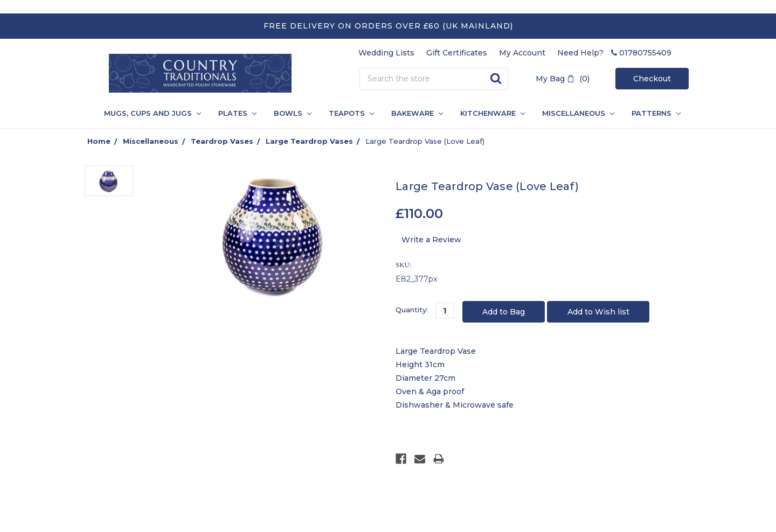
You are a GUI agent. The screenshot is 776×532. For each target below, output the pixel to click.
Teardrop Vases (222, 141)
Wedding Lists (386, 53)
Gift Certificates (457, 53)
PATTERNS (652, 113)
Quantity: (412, 310)
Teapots (351, 113)
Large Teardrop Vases (309, 141)
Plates (237, 113)
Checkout (652, 79)
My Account (522, 53)
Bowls (293, 113)
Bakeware (417, 113)
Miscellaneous (578, 113)
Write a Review (431, 240)
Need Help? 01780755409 (614, 53)
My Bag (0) (563, 79)
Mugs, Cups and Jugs (153, 113)
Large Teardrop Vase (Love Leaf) (425, 141)
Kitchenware (493, 113)
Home (99, 141)
